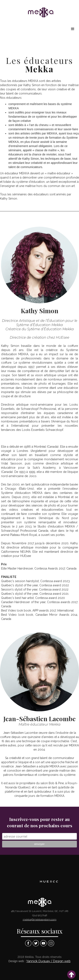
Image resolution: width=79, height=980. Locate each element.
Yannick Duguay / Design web (48, 961)
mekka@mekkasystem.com (40, 919)
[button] (73, 29)
